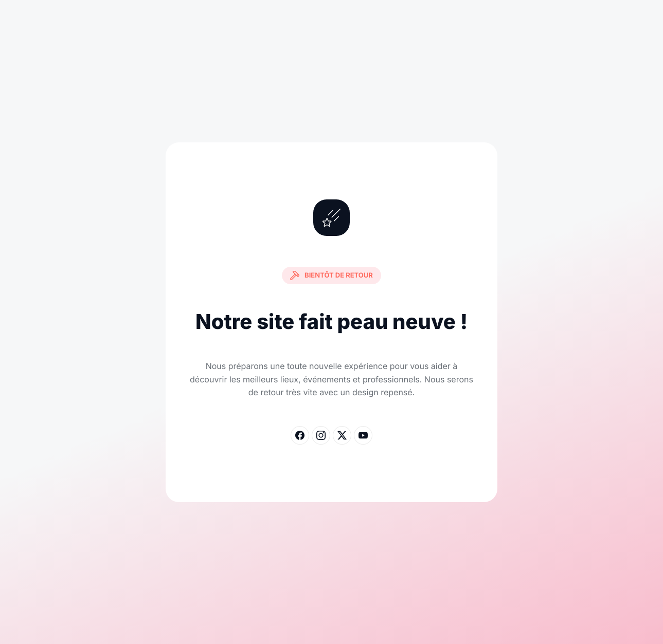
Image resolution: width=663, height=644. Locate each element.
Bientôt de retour (331, 275)
